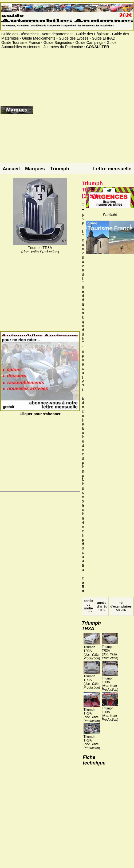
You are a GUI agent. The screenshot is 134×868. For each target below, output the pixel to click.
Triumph (60, 169)
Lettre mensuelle (112, 169)
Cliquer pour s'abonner (40, 412)
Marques (35, 169)
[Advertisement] (83, 112)
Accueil (11, 169)
